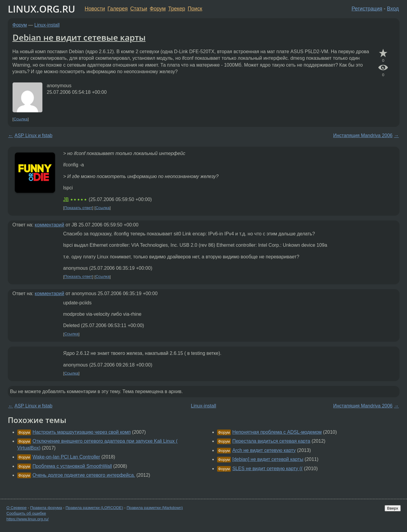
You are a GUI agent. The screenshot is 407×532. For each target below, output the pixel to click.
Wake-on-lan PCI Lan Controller (66, 457)
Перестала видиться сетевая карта (271, 441)
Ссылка (20, 119)
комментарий (49, 225)
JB (66, 199)
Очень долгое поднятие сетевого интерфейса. (84, 475)
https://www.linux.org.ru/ (28, 519)
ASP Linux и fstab (34, 135)
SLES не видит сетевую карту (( (267, 469)
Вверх (393, 508)
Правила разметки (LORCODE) (94, 508)
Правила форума (46, 508)
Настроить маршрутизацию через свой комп (82, 432)
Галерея (118, 9)
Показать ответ (78, 208)
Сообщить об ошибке (26, 513)
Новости (95, 9)
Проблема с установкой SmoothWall (72, 466)
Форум (158, 9)
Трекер (177, 9)
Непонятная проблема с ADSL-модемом (277, 432)
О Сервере (17, 508)
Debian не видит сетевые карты (79, 37)
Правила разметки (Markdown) (155, 508)
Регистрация (367, 9)
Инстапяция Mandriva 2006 (363, 135)
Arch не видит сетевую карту (264, 450)
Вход (393, 9)
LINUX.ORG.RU (42, 9)
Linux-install (47, 25)
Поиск (195, 9)
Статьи (139, 9)
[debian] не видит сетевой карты (268, 459)
